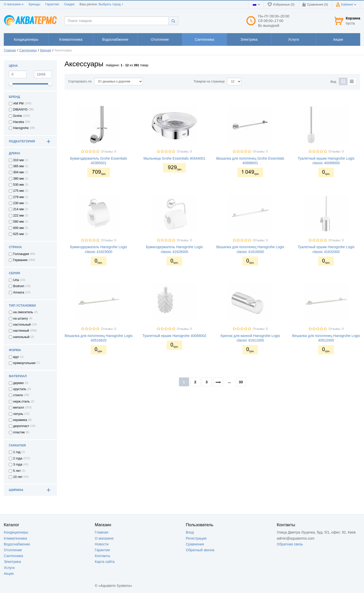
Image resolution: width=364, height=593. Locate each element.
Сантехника (28, 50)
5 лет (17, 471)
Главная (10, 50)
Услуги (9, 568)
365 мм (18, 166)
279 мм (18, 197)
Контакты (102, 556)
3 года (18, 464)
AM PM (18, 103)
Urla (16, 280)
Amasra (19, 292)
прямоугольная (24, 363)
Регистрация (196, 538)
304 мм (18, 172)
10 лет (18, 477)
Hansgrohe (21, 128)
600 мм (18, 228)
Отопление (13, 550)
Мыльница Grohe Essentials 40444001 (174, 158)
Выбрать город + (111, 4)
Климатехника (15, 538)
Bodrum (19, 286)
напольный (21, 337)
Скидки (69, 4)
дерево (18, 383)
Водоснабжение (17, 544)
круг (16, 357)
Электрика (12, 562)
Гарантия (102, 550)
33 (241, 382)
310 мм (18, 160)
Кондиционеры (16, 532)
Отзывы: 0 (108, 152)
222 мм (18, 216)
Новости (102, 544)
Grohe (18, 116)
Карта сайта (105, 562)
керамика (20, 420)
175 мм (18, 191)
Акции (9, 574)
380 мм (18, 179)
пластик (19, 432)
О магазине (14, 4)
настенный (21, 331)
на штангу (20, 319)
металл (19, 408)
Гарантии (52, 4)
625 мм (18, 234)
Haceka (19, 122)
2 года (18, 458)
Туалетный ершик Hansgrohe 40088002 (174, 336)
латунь (18, 414)
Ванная (46, 50)
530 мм (18, 185)
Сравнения (195, 544)
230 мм (18, 203)
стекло (18, 395)
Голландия (21, 254)
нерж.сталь (21, 401)
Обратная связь (290, 544)
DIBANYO (20, 110)
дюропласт (21, 426)
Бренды (34, 4)
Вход (190, 532)
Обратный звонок (200, 550)
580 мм (18, 222)
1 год (17, 452)
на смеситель (23, 312)
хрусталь (20, 389)
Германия (20, 260)
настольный (22, 325)
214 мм (18, 209)
